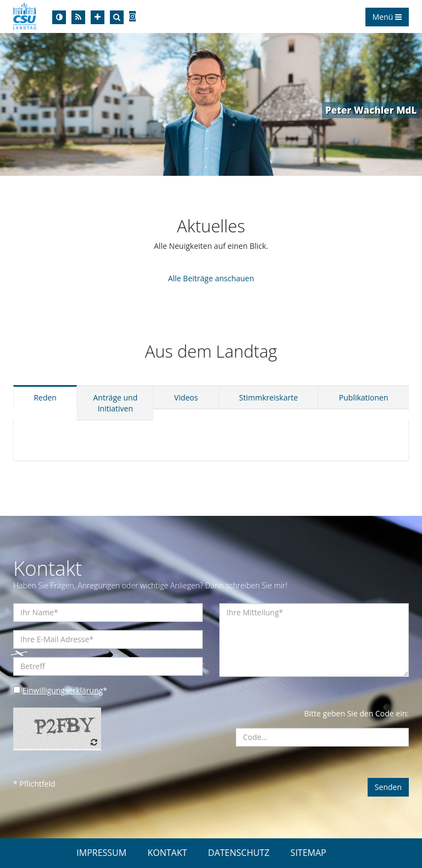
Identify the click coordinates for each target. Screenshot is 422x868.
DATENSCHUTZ (239, 853)
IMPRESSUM (101, 853)
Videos (186, 397)
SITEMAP (309, 853)
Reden (45, 397)
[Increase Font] (98, 17)
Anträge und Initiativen (115, 403)
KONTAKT (167, 853)
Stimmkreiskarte (268, 397)
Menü (387, 17)
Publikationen (364, 397)
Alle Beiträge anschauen (211, 278)
